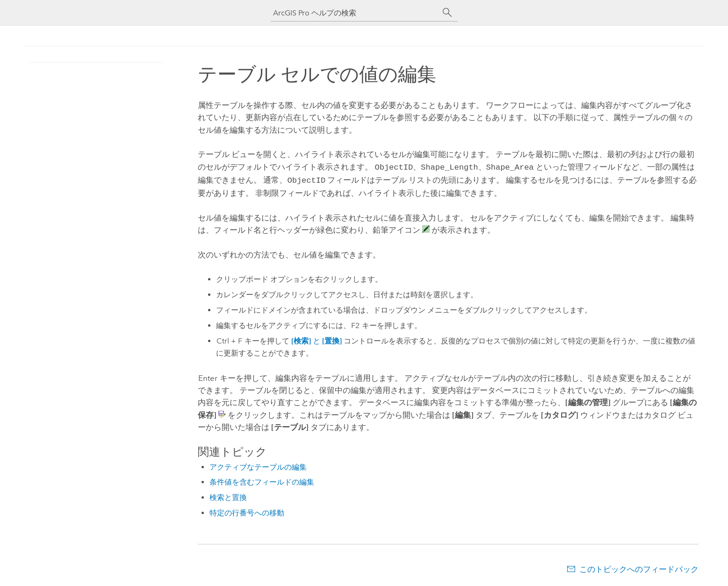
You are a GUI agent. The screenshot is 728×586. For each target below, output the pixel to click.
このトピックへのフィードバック (639, 567)
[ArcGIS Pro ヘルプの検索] (355, 13)
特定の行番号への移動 (247, 511)
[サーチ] (447, 13)
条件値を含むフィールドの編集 (262, 480)
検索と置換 (228, 496)
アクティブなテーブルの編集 (258, 465)
